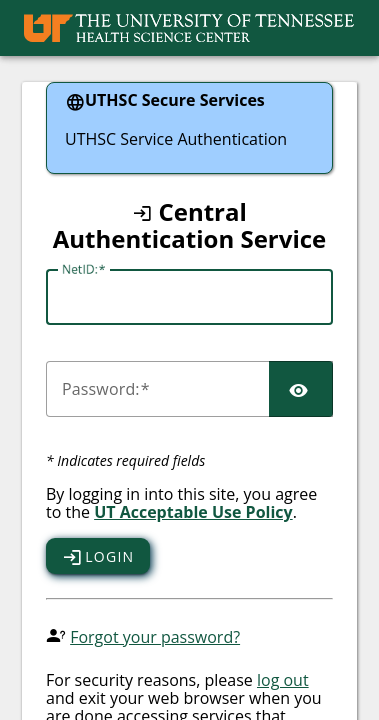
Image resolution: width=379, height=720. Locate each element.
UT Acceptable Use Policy (193, 512)
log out (283, 680)
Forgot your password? (155, 637)
